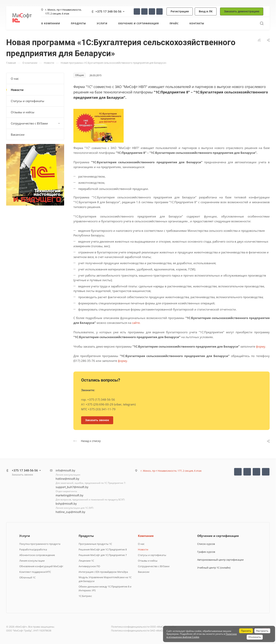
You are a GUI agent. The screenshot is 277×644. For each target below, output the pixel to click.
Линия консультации (32, 561)
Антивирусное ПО (89, 566)
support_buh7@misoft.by (72, 487)
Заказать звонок (22, 475)
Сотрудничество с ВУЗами (36, 123)
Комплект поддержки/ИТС (35, 572)
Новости (17, 90)
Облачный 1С (27, 577)
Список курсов (206, 544)
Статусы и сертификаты (28, 101)
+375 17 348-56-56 (108, 11)
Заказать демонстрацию (242, 11)
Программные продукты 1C (95, 544)
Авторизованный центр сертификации (220, 560)
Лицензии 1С (86, 561)
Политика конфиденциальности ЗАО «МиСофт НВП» (142, 630)
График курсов (206, 552)
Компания (146, 536)
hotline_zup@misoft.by (70, 512)
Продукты (86, 536)
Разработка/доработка (33, 549)
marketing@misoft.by (69, 495)
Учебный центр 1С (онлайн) (214, 568)
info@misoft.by (65, 470)
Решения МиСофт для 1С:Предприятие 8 (103, 549)
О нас (15, 79)
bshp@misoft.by (66, 504)
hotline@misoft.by (67, 479)
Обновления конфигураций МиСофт (41, 566)
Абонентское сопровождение (37, 555)
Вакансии (18, 135)
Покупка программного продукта (40, 544)
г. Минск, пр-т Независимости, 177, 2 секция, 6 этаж (171, 471)
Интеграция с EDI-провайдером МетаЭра (103, 572)
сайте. (136, 323)
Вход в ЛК (206, 11)
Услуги (25, 536)
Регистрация (180, 11)
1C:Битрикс (85, 596)
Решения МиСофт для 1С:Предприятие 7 (103, 555)
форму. (261, 346)
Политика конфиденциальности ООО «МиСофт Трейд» (144, 627)
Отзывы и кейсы (23, 112)
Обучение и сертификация (218, 536)
